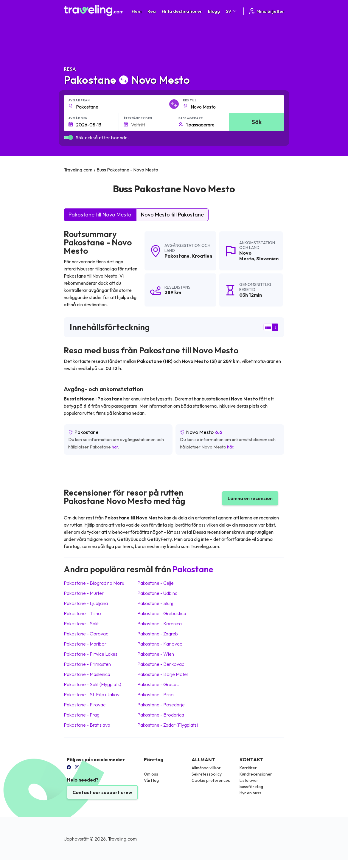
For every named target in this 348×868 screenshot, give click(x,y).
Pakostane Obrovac (86, 634)
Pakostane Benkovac (161, 664)
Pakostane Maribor (85, 644)
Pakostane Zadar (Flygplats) (168, 725)
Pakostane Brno (156, 694)
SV (232, 11)
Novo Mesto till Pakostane (172, 215)
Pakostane (177, 256)
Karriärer (248, 768)
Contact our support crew (102, 792)
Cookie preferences (211, 780)
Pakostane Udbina (157, 593)
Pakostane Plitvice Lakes (91, 654)
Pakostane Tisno (82, 613)
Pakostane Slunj (155, 603)
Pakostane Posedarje (161, 705)
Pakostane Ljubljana (86, 603)
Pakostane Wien (156, 654)
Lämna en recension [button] (250, 498)
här (115, 447)
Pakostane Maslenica (87, 674)
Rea (152, 11)
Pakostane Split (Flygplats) (93, 684)
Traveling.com (122, 839)
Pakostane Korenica (160, 623)
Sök (257, 122)
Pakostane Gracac (158, 684)
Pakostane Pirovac (85, 705)
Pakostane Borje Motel (163, 674)
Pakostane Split (81, 623)
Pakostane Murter (84, 593)
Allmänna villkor (206, 768)
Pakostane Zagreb (158, 634)
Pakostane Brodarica (161, 715)
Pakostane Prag (82, 715)
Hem (137, 11)
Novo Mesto (247, 256)
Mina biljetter (266, 11)
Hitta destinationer (182, 11)
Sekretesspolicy (207, 774)
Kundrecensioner (256, 774)
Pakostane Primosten (87, 664)
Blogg (214, 11)
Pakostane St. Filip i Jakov (92, 694)
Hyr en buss (250, 793)
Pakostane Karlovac (160, 644)
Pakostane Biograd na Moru (94, 583)
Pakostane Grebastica (162, 613)
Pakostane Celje (156, 583)
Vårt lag (151, 780)
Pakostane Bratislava (87, 725)
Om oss (151, 774)
